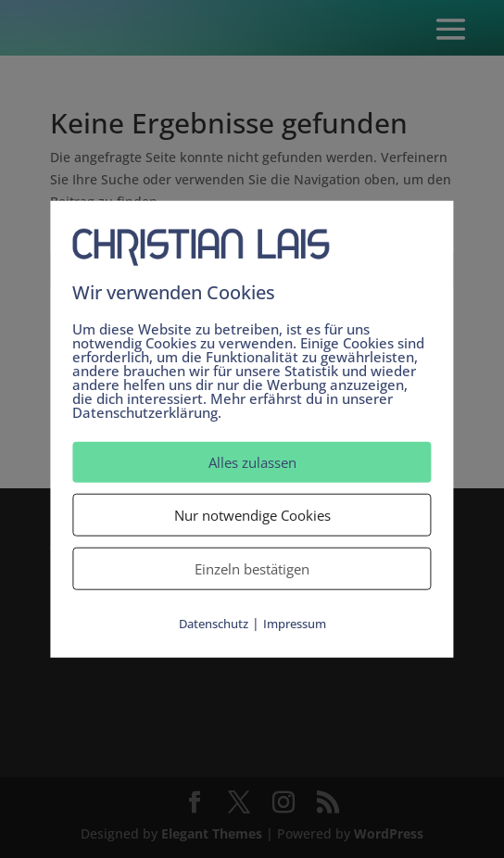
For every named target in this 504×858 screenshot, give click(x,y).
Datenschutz (214, 624)
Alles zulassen (252, 462)
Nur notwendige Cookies (252, 515)
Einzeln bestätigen (252, 569)
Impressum (295, 624)
